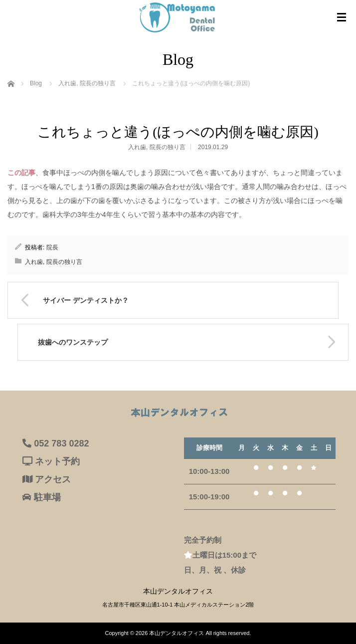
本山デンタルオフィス (177, 633)
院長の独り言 (168, 147)
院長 (52, 247)
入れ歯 (137, 147)
